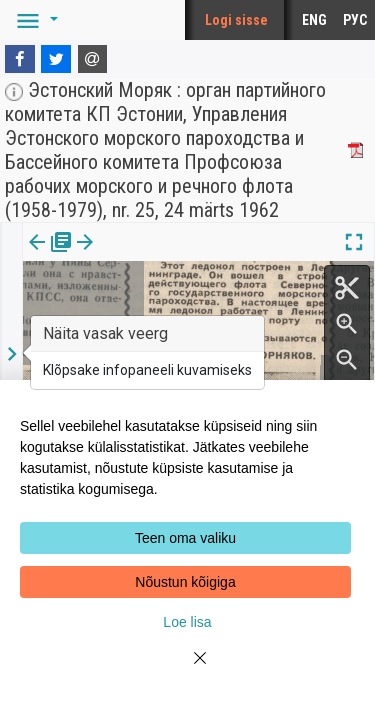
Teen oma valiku (185, 538)
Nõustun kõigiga (185, 582)
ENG (314, 20)
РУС (355, 20)
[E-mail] (93, 59)
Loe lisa (187, 622)
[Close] (188, 670)
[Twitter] (56, 59)
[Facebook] (20, 59)
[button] (34, 20)
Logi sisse (236, 20)
